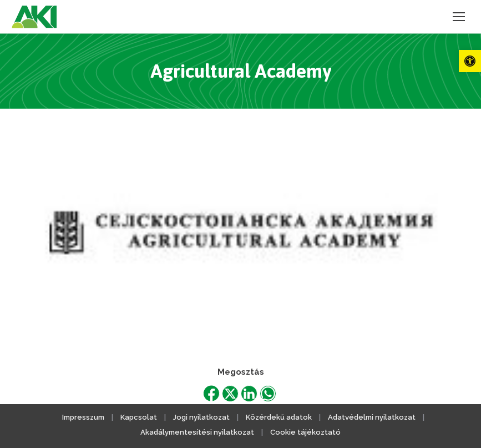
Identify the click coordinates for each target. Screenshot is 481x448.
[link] (470, 61)
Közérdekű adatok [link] (279, 417)
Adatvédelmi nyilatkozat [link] (372, 417)
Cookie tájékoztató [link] (305, 432)
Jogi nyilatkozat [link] (201, 417)
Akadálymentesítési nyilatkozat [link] (197, 432)
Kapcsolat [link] (139, 417)
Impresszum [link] (83, 417)
